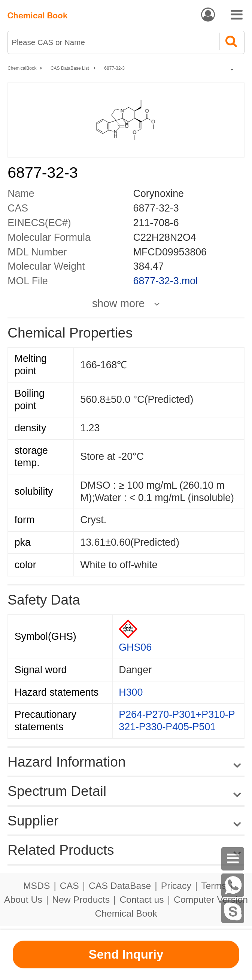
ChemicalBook (22, 68)
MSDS (37, 886)
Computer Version (211, 900)
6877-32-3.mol (166, 281)
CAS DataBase (120, 886)
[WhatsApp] (233, 885)
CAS (69, 886)
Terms (214, 886)
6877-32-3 (114, 68)
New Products (81, 900)
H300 (131, 692)
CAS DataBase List (70, 68)
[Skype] (233, 911)
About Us (23, 900)
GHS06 (135, 647)
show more (119, 304)
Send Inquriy (126, 954)
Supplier (33, 821)
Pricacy (176, 886)
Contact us (142, 900)
